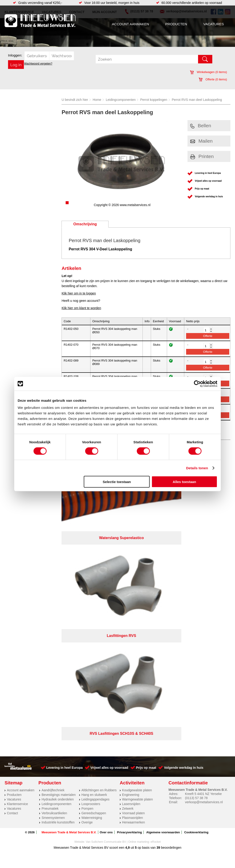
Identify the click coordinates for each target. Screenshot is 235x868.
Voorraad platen (133, 577)
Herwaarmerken (134, 586)
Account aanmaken (130, 24)
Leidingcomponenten (121, 100)
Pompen (87, 573)
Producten (176, 24)
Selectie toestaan (117, 482)
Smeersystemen (53, 582)
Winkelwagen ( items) (208, 72)
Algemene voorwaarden (163, 596)
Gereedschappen (94, 577)
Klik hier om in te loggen (79, 293)
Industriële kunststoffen (58, 586)
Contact (12, 577)
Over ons (106, 596)
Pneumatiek (50, 573)
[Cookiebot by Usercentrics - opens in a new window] (197, 384)
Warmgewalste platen (137, 563)
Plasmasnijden (133, 582)
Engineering (131, 559)
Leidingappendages (95, 563)
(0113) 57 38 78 (196, 562)
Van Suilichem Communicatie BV (106, 606)
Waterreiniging (92, 582)
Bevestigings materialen (59, 559)
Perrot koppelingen (154, 100)
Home (97, 100)
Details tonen (197, 468)
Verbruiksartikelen (54, 577)
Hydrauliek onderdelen (58, 563)
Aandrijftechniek (53, 554)
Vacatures (214, 24)
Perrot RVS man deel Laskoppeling (197, 100)
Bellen (201, 126)
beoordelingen (171, 612)
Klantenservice (17, 568)
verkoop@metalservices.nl (204, 566)
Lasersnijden (131, 568)
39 (158, 612)
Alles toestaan (185, 482)
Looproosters (91, 568)
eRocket (156, 606)
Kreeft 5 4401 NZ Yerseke (203, 558)
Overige (87, 586)
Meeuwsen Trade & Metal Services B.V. (69, 596)
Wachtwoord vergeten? (38, 64)
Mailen (201, 141)
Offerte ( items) (213, 79)
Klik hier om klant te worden (81, 308)
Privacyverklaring (129, 596)
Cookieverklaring (196, 596)
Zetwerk (128, 573)
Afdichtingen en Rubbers (99, 554)
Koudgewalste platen (137, 554)
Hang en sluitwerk (94, 559)
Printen (202, 156)
